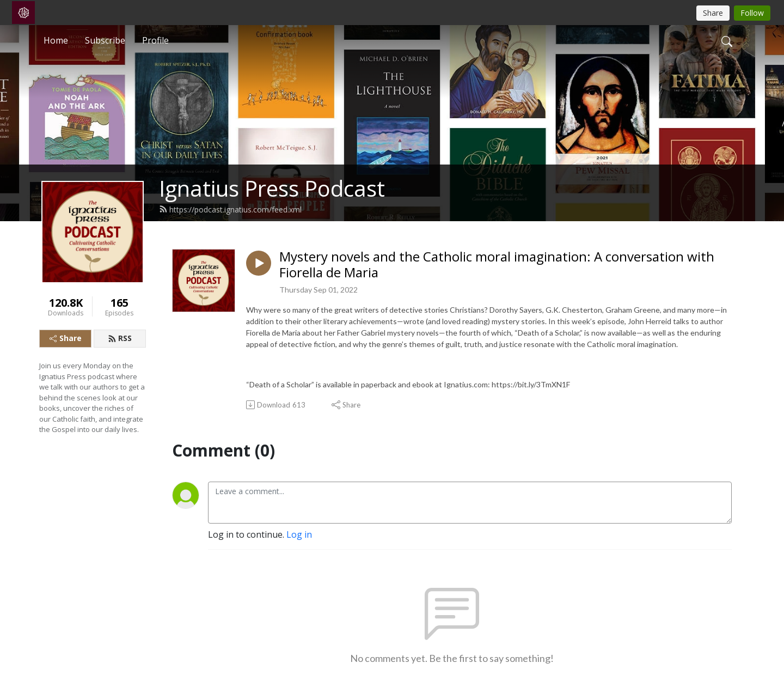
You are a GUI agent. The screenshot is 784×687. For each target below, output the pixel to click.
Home (56, 40)
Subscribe (105, 40)
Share (66, 338)
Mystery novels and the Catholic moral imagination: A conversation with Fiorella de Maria (497, 265)
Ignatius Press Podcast (272, 188)
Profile (155, 40)
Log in (299, 534)
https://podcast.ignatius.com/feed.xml (230, 209)
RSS (120, 338)
